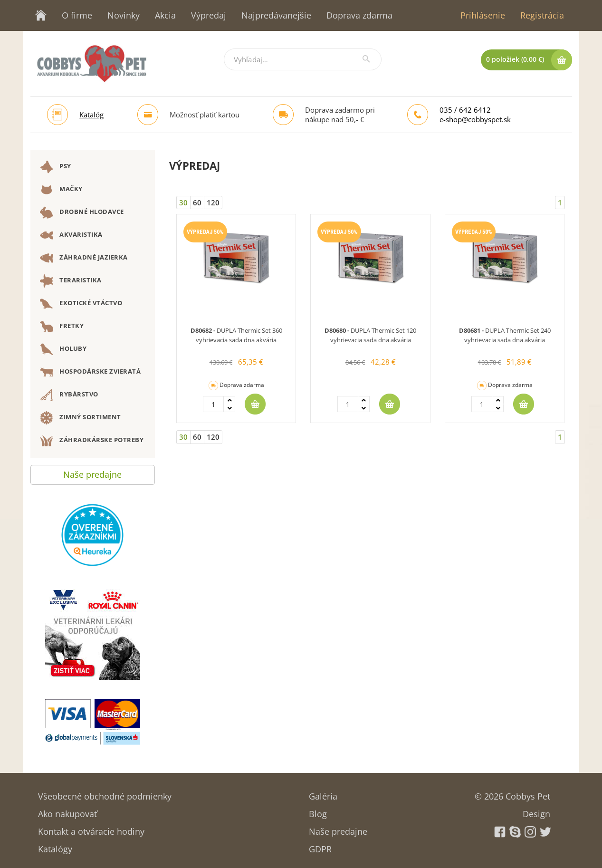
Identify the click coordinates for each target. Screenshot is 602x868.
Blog (318, 811)
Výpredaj (209, 15)
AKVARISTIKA (71, 235)
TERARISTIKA (71, 281)
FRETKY (62, 327)
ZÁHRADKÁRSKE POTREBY (92, 441)
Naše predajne (92, 472)
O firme (77, 15)
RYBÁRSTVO (69, 395)
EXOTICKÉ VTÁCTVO (81, 304)
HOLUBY (63, 349)
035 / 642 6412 (465, 110)
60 (197, 203)
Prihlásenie (483, 15)
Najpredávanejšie (276, 15)
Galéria (323, 793)
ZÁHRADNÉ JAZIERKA (84, 258)
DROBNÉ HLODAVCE (82, 212)
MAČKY (61, 190)
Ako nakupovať (67, 811)
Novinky (124, 15)
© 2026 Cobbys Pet (512, 793)
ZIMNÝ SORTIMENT (81, 418)
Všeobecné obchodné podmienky (105, 793)
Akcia (165, 15)
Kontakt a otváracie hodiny (91, 828)
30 (183, 203)
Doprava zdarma (359, 15)
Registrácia (542, 15)
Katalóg (91, 115)
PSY (56, 167)
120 (213, 203)
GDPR (320, 846)
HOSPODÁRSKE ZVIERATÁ (91, 372)
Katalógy (55, 846)
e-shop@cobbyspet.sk (475, 119)
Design (536, 811)
